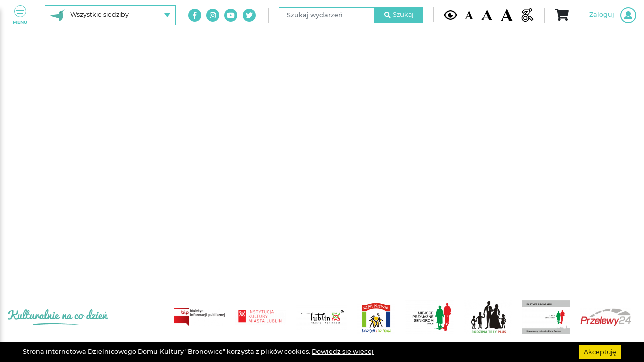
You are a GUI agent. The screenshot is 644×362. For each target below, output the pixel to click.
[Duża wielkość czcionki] (507, 15)
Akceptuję (600, 352)
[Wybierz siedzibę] (110, 15)
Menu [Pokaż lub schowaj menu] (20, 15)
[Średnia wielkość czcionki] (487, 15)
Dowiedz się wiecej (343, 352)
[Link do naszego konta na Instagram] (213, 15)
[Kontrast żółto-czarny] (451, 15)
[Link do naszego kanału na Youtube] (231, 15)
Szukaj (399, 14)
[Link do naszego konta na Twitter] (249, 15)
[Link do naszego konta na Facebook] (195, 15)
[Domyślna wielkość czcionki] (469, 15)
